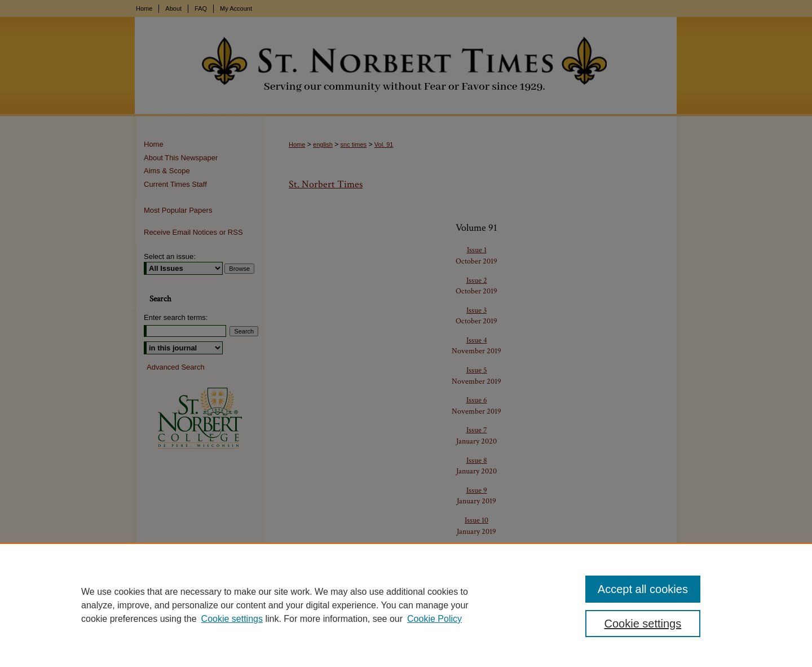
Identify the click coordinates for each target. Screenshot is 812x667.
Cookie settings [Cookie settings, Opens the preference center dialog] (643, 624)
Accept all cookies (643, 589)
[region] (406, 605)
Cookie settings (232, 619)
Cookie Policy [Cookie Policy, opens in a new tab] (434, 619)
